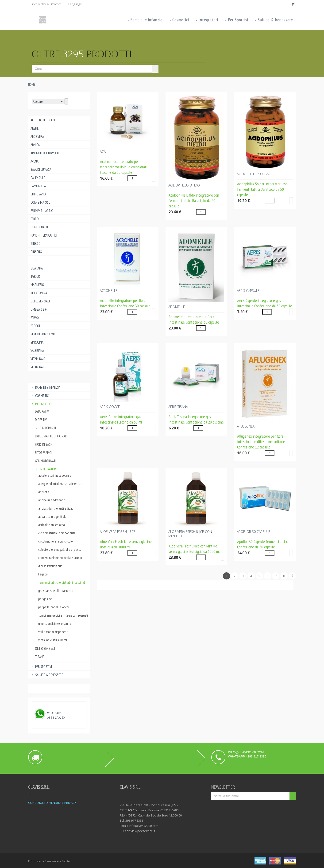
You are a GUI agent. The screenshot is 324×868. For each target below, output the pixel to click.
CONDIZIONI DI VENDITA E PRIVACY (52, 803)
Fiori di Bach (39, 227)
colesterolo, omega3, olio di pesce (60, 549)
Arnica (35, 145)
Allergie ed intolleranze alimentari (60, 484)
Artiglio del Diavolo (45, 153)
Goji (33, 260)
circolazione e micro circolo (56, 541)
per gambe (45, 599)
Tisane (40, 657)
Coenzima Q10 (40, 202)
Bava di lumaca (41, 169)
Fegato (43, 574)
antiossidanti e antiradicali (56, 508)
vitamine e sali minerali (53, 640)
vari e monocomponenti (53, 632)
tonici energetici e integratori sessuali (62, 615)
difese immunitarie (50, 566)
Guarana (37, 268)
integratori (46, 469)
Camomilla (38, 186)
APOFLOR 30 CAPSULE (254, 532)
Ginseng (36, 252)
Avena (35, 161)
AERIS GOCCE (110, 407)
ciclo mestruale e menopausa (57, 533)
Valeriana (37, 351)
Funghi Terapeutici (44, 235)
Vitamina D (38, 359)
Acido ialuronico (43, 120)
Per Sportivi (236, 20)
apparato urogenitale (52, 517)
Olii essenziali (45, 648)
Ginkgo (36, 244)
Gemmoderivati (46, 461)
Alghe (35, 128)
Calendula (38, 178)
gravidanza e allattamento (56, 591)
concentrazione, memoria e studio (60, 558)
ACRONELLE (109, 291)
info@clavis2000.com (47, 4)
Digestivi (41, 420)
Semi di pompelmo (43, 334)
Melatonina (39, 293)
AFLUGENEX (246, 426)
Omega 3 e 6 (39, 309)
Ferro (35, 219)
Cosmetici (179, 20)
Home (32, 85)
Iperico (35, 276)
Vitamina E (38, 367)
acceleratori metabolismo (55, 475)
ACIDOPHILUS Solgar (254, 174)
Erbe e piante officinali (51, 436)
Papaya (35, 318)
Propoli (36, 326)
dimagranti (45, 428)
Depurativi (42, 411)
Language (75, 4)
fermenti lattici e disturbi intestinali (62, 582)
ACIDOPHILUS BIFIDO (184, 185)
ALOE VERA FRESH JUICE (118, 532)
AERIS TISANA (178, 407)
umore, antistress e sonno (55, 624)
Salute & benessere (274, 20)
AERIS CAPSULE (248, 291)
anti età (44, 492)
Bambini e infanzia (145, 20)
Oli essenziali (40, 301)
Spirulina (37, 342)
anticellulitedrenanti (52, 500)
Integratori (206, 20)
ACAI (103, 152)
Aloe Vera (37, 137)
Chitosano (38, 194)
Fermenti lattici (42, 211)
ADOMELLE (177, 307)
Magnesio (37, 285)
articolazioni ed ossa (52, 525)
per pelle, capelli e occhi (54, 607)
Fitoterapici (43, 453)
